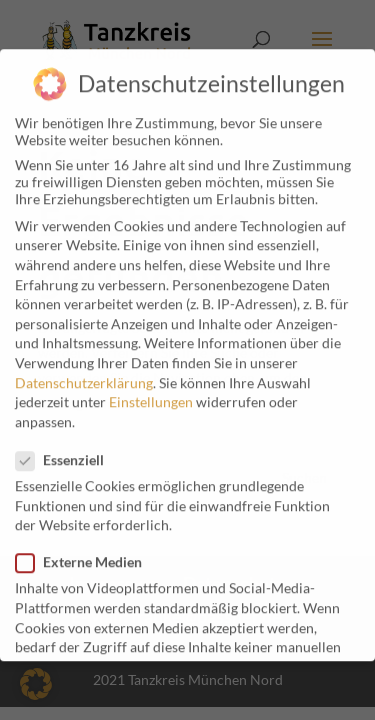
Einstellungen (151, 391)
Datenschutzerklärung (84, 372)
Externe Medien (87, 551)
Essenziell (68, 449)
